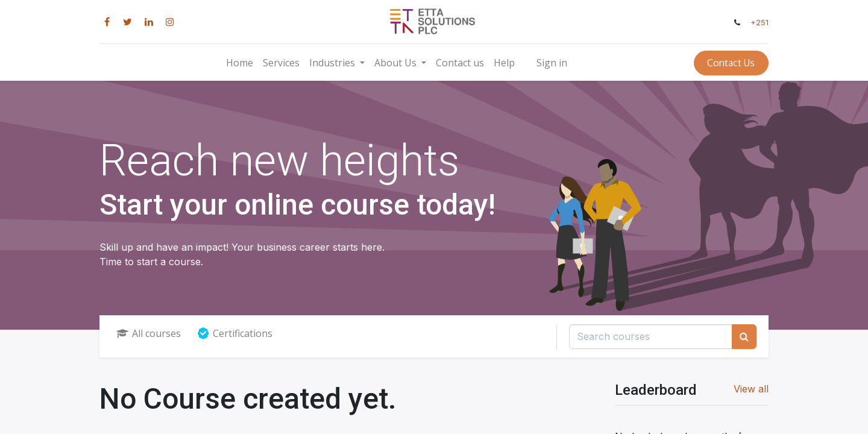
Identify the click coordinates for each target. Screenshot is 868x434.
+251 (759, 23)
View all (751, 389)
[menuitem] (240, 63)
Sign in (552, 63)
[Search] (744, 336)
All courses (149, 333)
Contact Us (731, 63)
